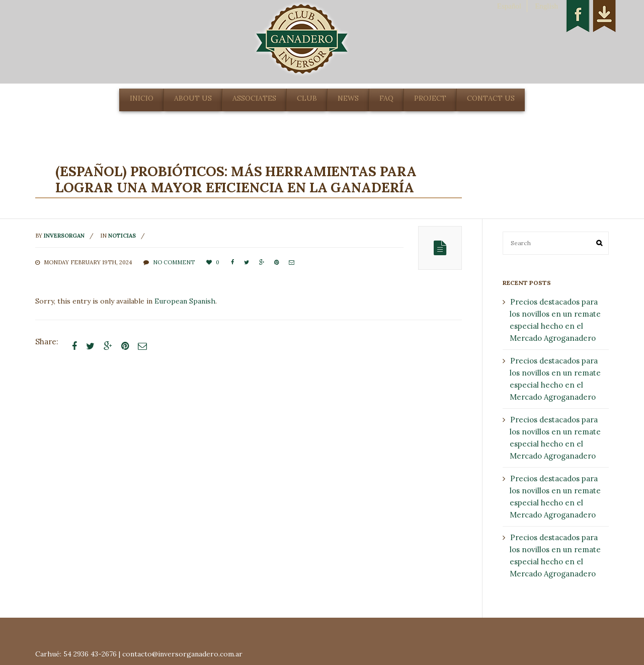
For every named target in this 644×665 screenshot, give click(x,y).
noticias (122, 236)
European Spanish (185, 301)
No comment (174, 262)
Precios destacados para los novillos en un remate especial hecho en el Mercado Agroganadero (555, 320)
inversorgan (64, 236)
